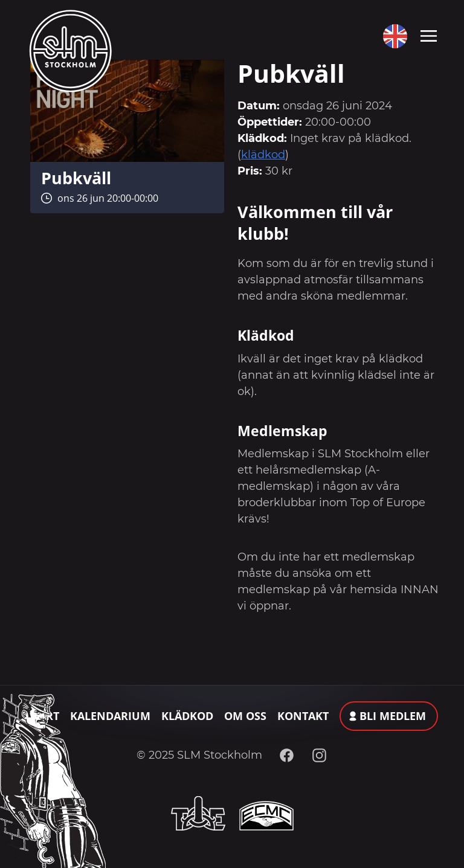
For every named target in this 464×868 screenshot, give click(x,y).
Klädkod (187, 716)
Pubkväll (76, 178)
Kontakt (303, 716)
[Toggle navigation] (429, 35)
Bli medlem (393, 716)
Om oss (245, 716)
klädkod (263, 155)
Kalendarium (110, 716)
